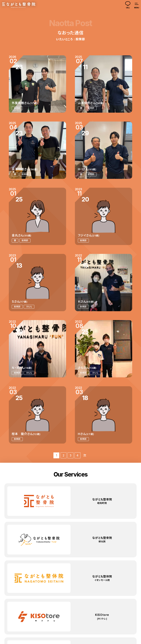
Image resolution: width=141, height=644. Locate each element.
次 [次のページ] (85, 455)
